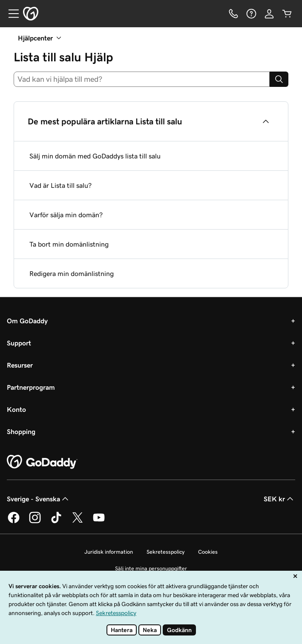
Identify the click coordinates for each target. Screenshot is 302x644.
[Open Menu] (10, 14)
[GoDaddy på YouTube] (99, 522)
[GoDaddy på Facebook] (14, 522)
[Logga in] (269, 14)
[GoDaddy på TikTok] (56, 522)
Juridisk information (109, 552)
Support (19, 343)
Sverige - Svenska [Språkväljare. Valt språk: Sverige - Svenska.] (39, 499)
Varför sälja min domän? (66, 215)
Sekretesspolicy (165, 552)
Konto (16, 409)
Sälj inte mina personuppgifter (151, 568)
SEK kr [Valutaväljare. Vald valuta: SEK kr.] (279, 499)
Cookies (208, 552)
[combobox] (142, 79)
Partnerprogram (31, 387)
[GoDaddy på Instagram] (35, 522)
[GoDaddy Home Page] (42, 462)
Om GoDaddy (27, 321)
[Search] (279, 79)
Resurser (20, 365)
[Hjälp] (251, 14)
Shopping (21, 431)
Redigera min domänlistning (72, 273)
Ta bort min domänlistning (69, 244)
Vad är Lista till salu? (60, 185)
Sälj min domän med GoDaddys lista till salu (95, 156)
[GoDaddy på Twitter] (78, 522)
